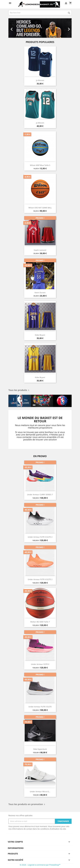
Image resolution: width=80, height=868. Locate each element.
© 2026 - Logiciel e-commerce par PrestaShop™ (40, 865)
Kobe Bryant (40, 335)
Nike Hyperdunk (40, 749)
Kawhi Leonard (40, 250)
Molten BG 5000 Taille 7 (40, 622)
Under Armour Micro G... (40, 791)
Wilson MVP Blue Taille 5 (40, 165)
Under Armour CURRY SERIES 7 (40, 494)
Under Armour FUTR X (40, 664)
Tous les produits (19, 390)
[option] (40, 28)
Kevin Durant (40, 292)
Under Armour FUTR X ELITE (40, 707)
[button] (13, 28)
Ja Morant (40, 80)
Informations (16, 848)
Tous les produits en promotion (27, 804)
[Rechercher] (40, 13)
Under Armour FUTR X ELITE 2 (40, 537)
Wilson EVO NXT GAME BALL (40, 208)
